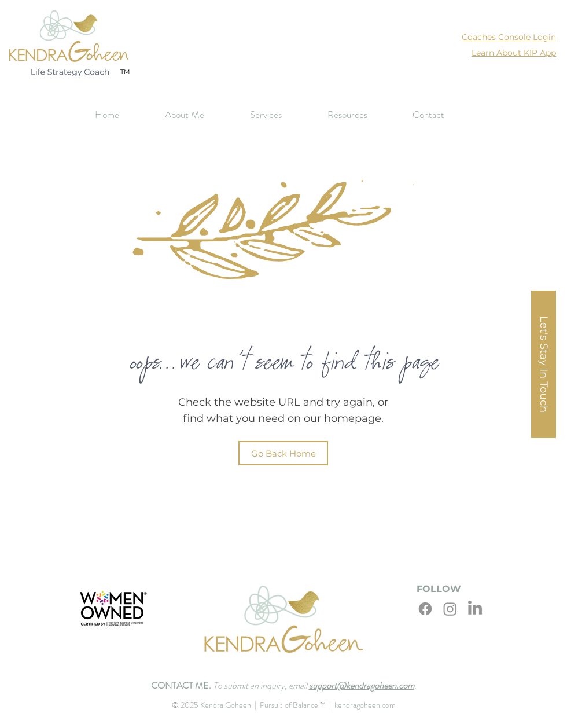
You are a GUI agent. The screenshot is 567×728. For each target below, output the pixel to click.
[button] (280, 115)
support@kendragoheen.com (362, 685)
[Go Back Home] (283, 453)
